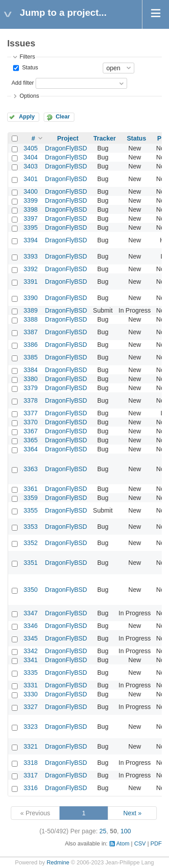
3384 (30, 370)
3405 (30, 148)
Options (29, 96)
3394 (30, 240)
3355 (30, 510)
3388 (30, 319)
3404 (30, 157)
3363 (30, 469)
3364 (30, 449)
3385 (30, 357)
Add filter (23, 83)
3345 (30, 638)
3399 (30, 200)
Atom (123, 844)
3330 (30, 694)
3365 (30, 440)
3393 (30, 256)
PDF (156, 844)
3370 (30, 422)
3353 (30, 527)
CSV (140, 844)
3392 (30, 269)
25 (103, 831)
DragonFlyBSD (66, 148)
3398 (30, 209)
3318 (30, 763)
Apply (27, 117)
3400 (30, 191)
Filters (27, 57)
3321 (30, 746)
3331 (30, 685)
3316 (30, 788)
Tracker (105, 138)
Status (29, 68)
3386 (30, 345)
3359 (30, 498)
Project (68, 138)
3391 (30, 282)
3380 (30, 379)
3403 (30, 166)
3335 (30, 673)
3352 (30, 543)
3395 (30, 227)
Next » (132, 813)
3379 (30, 388)
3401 (30, 179)
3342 (30, 651)
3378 (30, 400)
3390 (30, 298)
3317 (30, 775)
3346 (30, 626)
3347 (30, 613)
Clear (63, 117)
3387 (30, 332)
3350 (30, 590)
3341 (30, 660)
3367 (30, 431)
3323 (30, 727)
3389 (30, 310)
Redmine (58, 863)
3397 (30, 218)
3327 (30, 707)
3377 (30, 413)
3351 (30, 563)
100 (126, 831)
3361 (30, 489)
